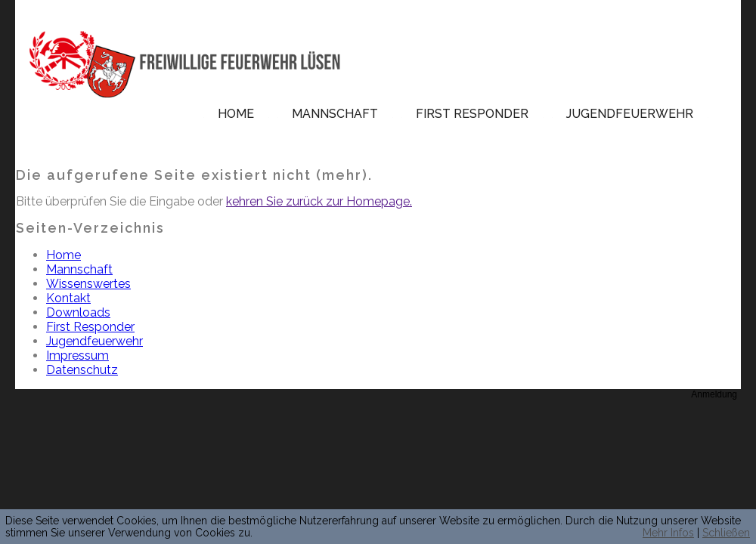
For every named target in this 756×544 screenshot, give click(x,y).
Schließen (726, 533)
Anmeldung (714, 394)
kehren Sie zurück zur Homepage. (319, 201)
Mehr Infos (668, 533)
